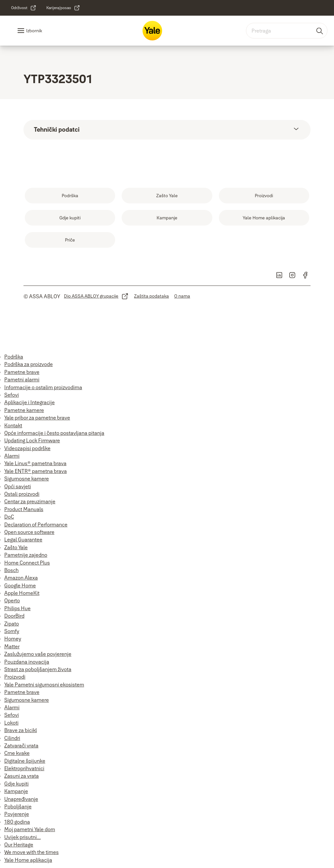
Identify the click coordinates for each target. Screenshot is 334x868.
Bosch (11, 570)
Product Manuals (24, 509)
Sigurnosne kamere (27, 478)
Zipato (12, 624)
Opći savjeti (18, 486)
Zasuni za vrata (22, 776)
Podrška (14, 357)
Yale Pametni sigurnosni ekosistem (44, 684)
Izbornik (34, 31)
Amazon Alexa (21, 578)
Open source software (29, 532)
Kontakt (13, 425)
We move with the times (31, 852)
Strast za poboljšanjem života (38, 669)
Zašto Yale (16, 547)
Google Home (20, 585)
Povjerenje (17, 814)
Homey (13, 639)
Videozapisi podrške (27, 448)
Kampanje (16, 791)
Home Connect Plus (27, 563)
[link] (24, 8)
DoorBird (14, 616)
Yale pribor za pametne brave (37, 418)
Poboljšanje (18, 806)
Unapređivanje (21, 799)
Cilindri (12, 738)
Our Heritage (19, 845)
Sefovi (12, 395)
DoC (9, 517)
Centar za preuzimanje (30, 501)
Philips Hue (17, 608)
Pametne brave (22, 372)
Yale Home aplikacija (28, 860)
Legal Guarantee (23, 539)
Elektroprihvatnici (24, 768)
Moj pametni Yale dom (30, 829)
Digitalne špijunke (25, 761)
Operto (12, 600)
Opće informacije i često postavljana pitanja (54, 433)
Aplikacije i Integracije (30, 402)
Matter (12, 646)
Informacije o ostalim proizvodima (43, 387)
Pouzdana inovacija (27, 662)
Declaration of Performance (36, 524)
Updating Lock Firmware (32, 440)
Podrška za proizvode (29, 364)
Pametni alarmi (22, 379)
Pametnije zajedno (26, 555)
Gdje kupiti (16, 784)
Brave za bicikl (21, 730)
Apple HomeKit (22, 593)
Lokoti (11, 723)
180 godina (17, 822)
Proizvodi (15, 677)
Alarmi (12, 456)
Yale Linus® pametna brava (35, 463)
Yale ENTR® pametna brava (36, 471)
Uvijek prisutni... (23, 837)
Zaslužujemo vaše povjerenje (38, 654)
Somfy (12, 631)
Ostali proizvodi (22, 494)
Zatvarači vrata (21, 745)
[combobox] (287, 31)
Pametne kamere (24, 410)
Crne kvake (17, 753)
